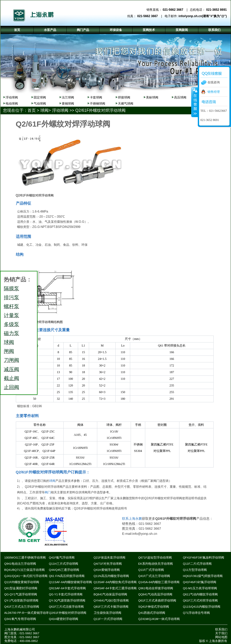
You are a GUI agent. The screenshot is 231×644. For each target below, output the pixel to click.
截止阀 (11, 378)
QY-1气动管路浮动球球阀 (21, 601)
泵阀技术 (149, 30)
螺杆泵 (11, 306)
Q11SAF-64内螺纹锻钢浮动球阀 (71, 582)
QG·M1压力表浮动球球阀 (200, 588)
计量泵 (11, 315)
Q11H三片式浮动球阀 (64, 564)
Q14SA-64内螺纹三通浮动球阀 (159, 582)
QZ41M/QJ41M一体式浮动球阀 (159, 619)
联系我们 (221, 629)
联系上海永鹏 (132, 519)
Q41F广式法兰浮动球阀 (154, 576)
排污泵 (11, 297)
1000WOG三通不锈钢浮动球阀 (25, 558)
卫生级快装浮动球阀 (107, 613)
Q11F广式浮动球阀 (151, 570)
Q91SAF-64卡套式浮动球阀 (68, 588)
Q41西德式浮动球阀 (152, 613)
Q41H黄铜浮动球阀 (107, 570)
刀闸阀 (11, 360)
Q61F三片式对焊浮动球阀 (200, 601)
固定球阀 (40, 97)
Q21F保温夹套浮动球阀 (110, 558)
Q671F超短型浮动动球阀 (155, 558)
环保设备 (116, 30)
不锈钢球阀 (98, 104)
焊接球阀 (124, 97)
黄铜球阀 (68, 104)
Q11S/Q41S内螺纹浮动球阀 (202, 607)
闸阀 (9, 351)
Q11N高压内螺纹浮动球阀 (111, 576)
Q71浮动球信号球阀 (197, 613)
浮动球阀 (12, 97)
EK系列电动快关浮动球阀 (156, 564)
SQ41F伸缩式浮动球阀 (154, 607)
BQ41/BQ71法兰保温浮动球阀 (25, 570)
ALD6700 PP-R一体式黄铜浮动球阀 (28, 613)
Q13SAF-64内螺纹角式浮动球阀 (115, 582)
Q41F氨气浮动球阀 (62, 558)
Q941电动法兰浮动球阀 (20, 564)
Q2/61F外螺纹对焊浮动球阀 (100, 110)
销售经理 (214, 92)
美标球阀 (152, 97)
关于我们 (221, 633)
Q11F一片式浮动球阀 (108, 619)
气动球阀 (40, 104)
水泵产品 (50, 30)
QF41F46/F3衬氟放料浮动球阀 (204, 558)
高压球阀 (180, 97)
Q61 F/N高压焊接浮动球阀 (67, 576)
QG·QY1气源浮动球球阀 (21, 594)
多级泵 (11, 325)
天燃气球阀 (126, 104)
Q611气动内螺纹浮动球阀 (200, 594)
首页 (32, 110)
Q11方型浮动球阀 (195, 570)
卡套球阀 (96, 97)
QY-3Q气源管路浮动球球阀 (67, 601)
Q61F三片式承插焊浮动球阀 (157, 601)
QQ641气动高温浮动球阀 (155, 594)
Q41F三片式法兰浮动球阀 (22, 607)
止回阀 (11, 387)
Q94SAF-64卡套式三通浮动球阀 (115, 588)
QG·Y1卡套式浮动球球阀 (66, 594)
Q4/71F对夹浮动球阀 (108, 564)
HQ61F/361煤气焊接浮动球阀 (203, 576)
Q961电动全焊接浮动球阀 (156, 588)
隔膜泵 (11, 288)
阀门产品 (83, 30)
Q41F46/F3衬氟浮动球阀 (200, 582)
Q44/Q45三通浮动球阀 (64, 570)
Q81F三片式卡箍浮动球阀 (111, 607)
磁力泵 (11, 334)
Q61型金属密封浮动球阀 (21, 588)
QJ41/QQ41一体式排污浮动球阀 (26, 576)
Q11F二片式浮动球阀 (197, 564)
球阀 (44, 110)
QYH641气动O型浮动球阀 (111, 601)
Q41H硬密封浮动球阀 (64, 619)
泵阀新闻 (182, 30)
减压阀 (11, 369)
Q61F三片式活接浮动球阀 (66, 607)
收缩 (195, 102)
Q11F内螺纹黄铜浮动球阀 (22, 582)
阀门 (48, 492)
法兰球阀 (68, 97)
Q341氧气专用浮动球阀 (20, 619)
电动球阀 (12, 104)
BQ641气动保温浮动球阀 (111, 594)
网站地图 (221, 637)
